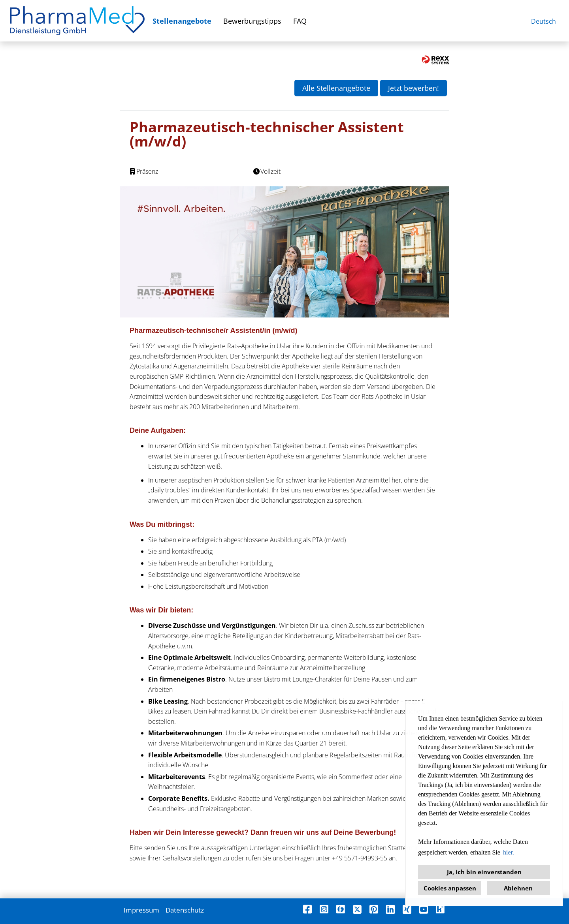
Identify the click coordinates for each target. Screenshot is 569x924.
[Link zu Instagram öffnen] (324, 909)
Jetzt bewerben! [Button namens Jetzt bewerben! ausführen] (414, 88)
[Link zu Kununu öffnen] (440, 909)
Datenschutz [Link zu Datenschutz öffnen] (185, 910)
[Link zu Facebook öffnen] (307, 909)
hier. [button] (509, 852)
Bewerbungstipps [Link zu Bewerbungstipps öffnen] (252, 21)
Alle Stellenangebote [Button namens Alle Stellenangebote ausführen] (336, 88)
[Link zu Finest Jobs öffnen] (341, 909)
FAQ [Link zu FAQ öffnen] (300, 21)
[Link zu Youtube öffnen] (424, 909)
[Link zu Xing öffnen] (407, 909)
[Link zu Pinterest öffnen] (374, 909)
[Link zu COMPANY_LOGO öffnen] (77, 21)
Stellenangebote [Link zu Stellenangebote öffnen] (182, 21)
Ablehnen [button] (518, 888)
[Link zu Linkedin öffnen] (390, 909)
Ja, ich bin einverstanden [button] (484, 872)
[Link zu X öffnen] (357, 909)
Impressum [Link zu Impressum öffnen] (141, 910)
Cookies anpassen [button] (450, 888)
